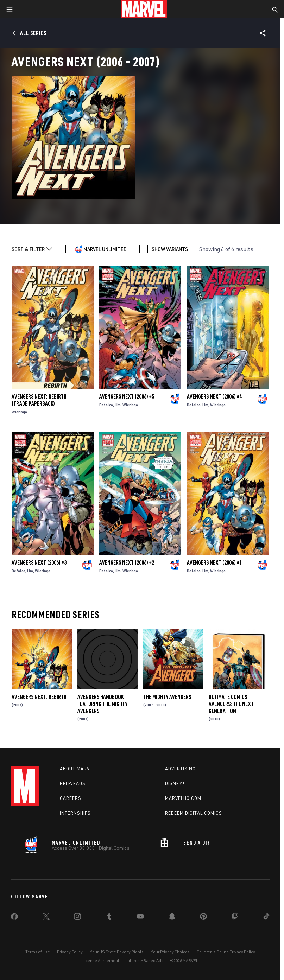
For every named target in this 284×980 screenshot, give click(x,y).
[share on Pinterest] (203, 918)
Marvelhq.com (183, 798)
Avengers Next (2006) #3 (39, 562)
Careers (71, 798)
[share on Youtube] (140, 918)
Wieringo (19, 412)
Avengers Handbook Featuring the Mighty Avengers (102, 704)
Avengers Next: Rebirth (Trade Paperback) (39, 400)
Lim (118, 405)
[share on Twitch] (235, 918)
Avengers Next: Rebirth (39, 697)
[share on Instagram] (77, 918)
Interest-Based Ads (145, 960)
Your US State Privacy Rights (117, 952)
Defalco (106, 405)
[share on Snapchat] (172, 918)
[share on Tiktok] (266, 918)
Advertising (180, 769)
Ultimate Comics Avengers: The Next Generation (231, 704)
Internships (75, 813)
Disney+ (175, 783)
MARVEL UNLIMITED (105, 249)
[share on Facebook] (14, 918)
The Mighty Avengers (167, 697)
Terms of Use (38, 952)
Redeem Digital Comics (194, 813)
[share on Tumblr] (109, 918)
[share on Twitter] (46, 918)
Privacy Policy (70, 952)
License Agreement (101, 960)
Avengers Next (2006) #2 (127, 562)
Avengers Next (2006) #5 (127, 396)
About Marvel (77, 769)
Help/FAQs (73, 783)
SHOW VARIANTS (170, 249)
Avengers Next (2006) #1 (214, 562)
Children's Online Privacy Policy (226, 952)
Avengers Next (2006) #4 (214, 396)
